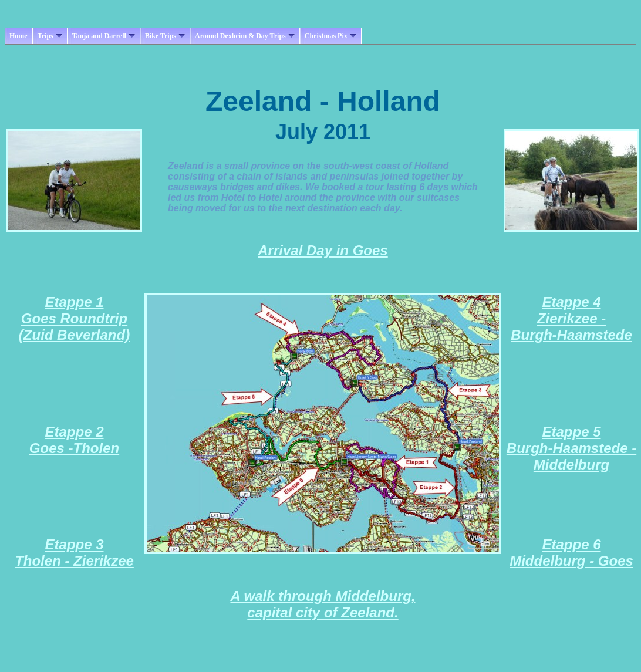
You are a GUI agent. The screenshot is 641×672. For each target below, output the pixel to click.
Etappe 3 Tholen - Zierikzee (74, 553)
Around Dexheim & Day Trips (245, 36)
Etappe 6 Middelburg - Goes (571, 553)
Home (18, 36)
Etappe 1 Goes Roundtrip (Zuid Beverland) (74, 318)
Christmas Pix (330, 36)
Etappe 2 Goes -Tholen (74, 440)
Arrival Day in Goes (323, 250)
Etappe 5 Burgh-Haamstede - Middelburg (571, 448)
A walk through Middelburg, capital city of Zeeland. (323, 604)
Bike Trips (165, 36)
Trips (50, 36)
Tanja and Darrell (104, 36)
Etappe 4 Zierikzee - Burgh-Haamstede (571, 318)
